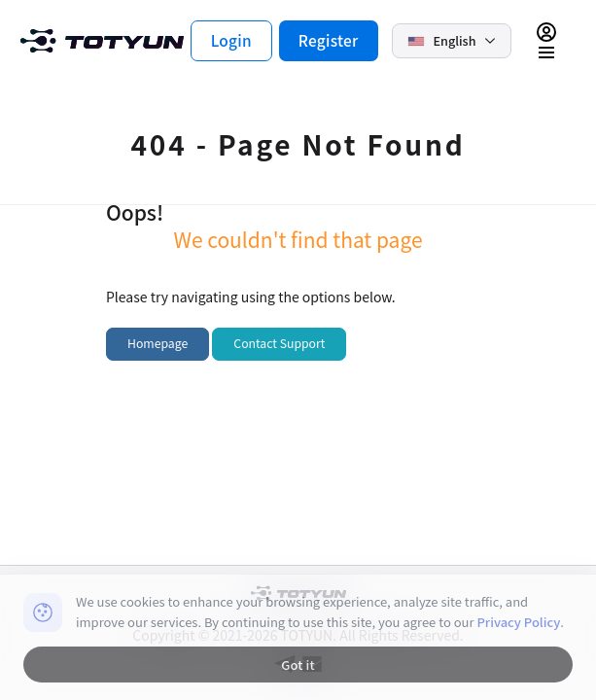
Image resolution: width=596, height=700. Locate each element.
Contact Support (279, 343)
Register (329, 40)
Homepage (158, 343)
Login (231, 40)
